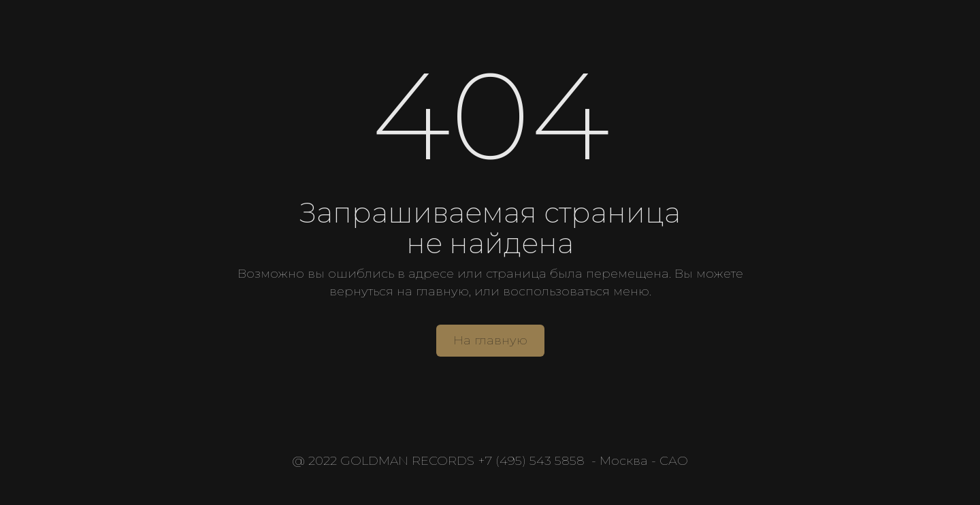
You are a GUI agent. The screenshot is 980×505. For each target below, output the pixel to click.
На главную (490, 340)
